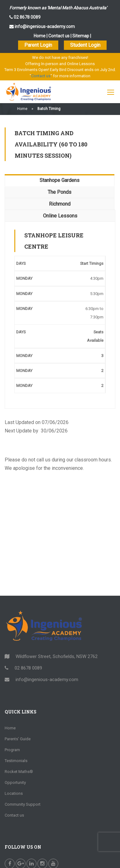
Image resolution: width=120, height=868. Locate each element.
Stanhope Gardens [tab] (60, 180)
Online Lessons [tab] (60, 216)
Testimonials (16, 761)
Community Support (23, 804)
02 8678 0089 (27, 17)
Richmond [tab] (60, 204)
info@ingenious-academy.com (44, 26)
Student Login (85, 45)
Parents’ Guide (18, 739)
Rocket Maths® (19, 772)
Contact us (59, 36)
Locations (14, 793)
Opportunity (15, 782)
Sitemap (81, 36)
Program (12, 750)
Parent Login (38, 45)
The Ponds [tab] (60, 192)
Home (40, 36)
